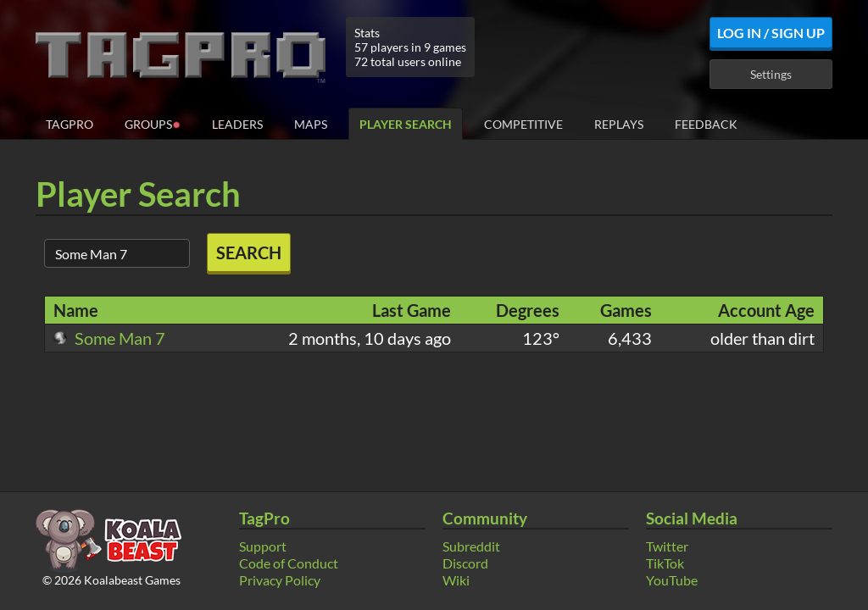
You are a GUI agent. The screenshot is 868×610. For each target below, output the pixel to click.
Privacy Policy (280, 580)
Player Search (406, 124)
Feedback (706, 124)
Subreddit (471, 546)
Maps (311, 124)
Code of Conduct (289, 563)
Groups (153, 123)
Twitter (667, 546)
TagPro (70, 124)
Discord (465, 563)
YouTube (672, 580)
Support (263, 546)
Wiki (456, 580)
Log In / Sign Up (771, 33)
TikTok (665, 563)
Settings (771, 74)
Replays (619, 124)
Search (249, 252)
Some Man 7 (109, 338)
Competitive (523, 124)
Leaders (237, 124)
